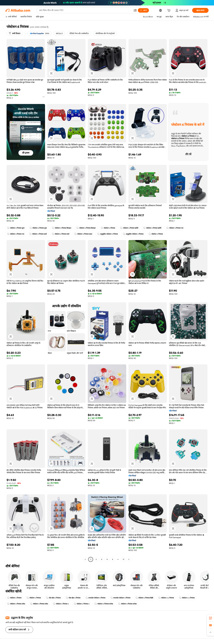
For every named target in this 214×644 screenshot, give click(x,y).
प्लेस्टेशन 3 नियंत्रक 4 (61, 604)
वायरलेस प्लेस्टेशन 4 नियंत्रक (95, 598)
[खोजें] (143, 10)
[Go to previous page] (85, 559)
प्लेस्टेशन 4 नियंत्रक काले (38, 234)
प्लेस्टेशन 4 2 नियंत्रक (166, 598)
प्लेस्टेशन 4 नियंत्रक (108, 228)
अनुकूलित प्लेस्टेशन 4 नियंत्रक (108, 234)
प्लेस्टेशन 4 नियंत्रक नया (175, 228)
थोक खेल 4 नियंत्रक (53, 598)
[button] (135, 10)
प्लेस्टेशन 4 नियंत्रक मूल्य (16, 228)
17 (123, 559)
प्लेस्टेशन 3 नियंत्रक (14, 598)
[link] (210, 618)
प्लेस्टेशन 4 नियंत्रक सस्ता (83, 234)
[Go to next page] (129, 559)
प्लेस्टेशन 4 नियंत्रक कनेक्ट (104, 604)
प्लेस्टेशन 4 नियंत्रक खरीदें (129, 228)
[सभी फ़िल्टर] (15, 33)
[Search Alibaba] (85, 10)
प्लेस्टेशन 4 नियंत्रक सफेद (16, 604)
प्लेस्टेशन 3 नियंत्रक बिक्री (144, 598)
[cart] (169, 11)
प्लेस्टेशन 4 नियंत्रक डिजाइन (62, 228)
